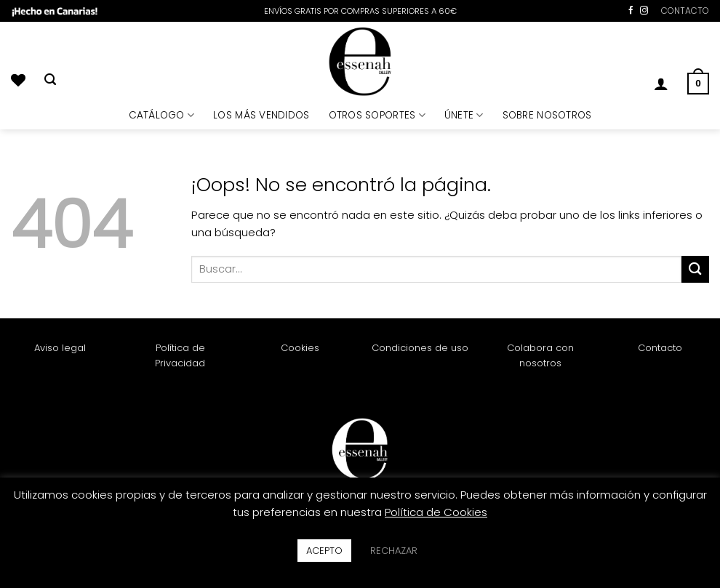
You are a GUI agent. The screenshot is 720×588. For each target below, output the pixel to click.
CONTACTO (685, 11)
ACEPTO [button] (324, 551)
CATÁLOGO (162, 115)
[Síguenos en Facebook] (631, 11)
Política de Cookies (436, 512)
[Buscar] (50, 80)
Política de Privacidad (180, 355)
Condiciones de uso (420, 348)
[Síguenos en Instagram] (644, 11)
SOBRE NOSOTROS (547, 115)
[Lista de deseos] (18, 80)
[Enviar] (695, 269)
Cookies (300, 348)
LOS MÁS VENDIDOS (261, 115)
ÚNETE (464, 115)
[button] (661, 84)
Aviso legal (60, 348)
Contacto (660, 348)
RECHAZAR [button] (394, 551)
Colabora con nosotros (540, 355)
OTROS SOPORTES (377, 115)
